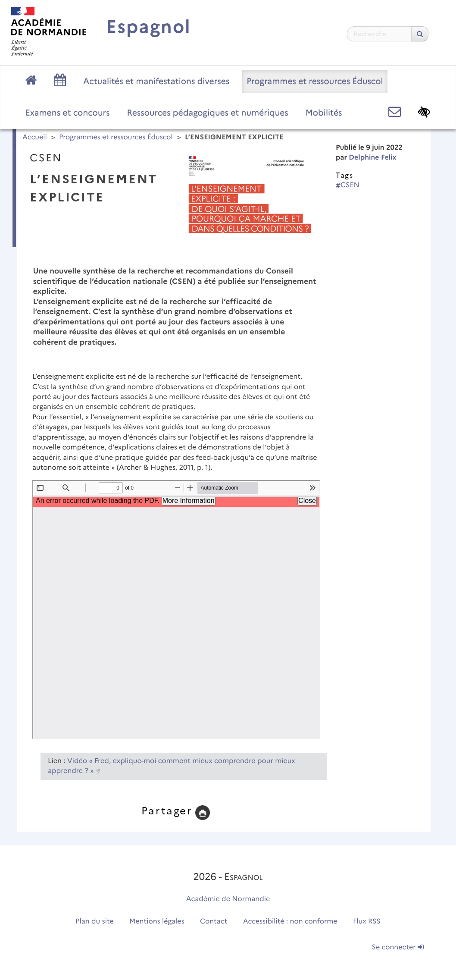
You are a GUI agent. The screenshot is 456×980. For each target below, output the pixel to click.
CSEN (348, 185)
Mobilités (324, 113)
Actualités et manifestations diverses (156, 81)
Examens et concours (68, 113)
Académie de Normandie (228, 899)
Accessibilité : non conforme (290, 922)
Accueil (35, 137)
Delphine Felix (372, 158)
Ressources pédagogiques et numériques (208, 113)
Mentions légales (157, 922)
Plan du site (94, 922)
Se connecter (398, 947)
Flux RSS (367, 922)
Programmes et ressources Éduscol (315, 81)
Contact (214, 922)
